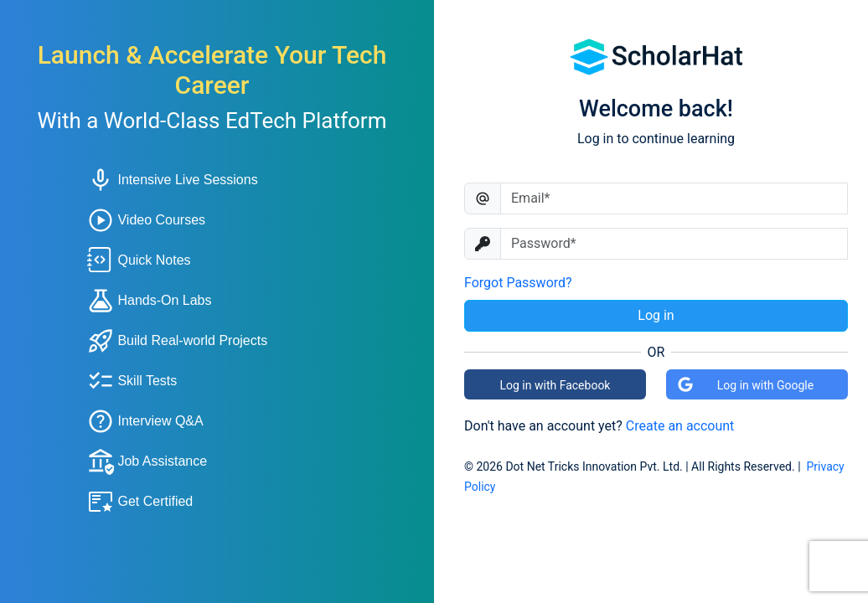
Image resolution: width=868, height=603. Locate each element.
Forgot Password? (518, 283)
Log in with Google (745, 384)
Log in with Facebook (555, 385)
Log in (656, 315)
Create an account (680, 426)
